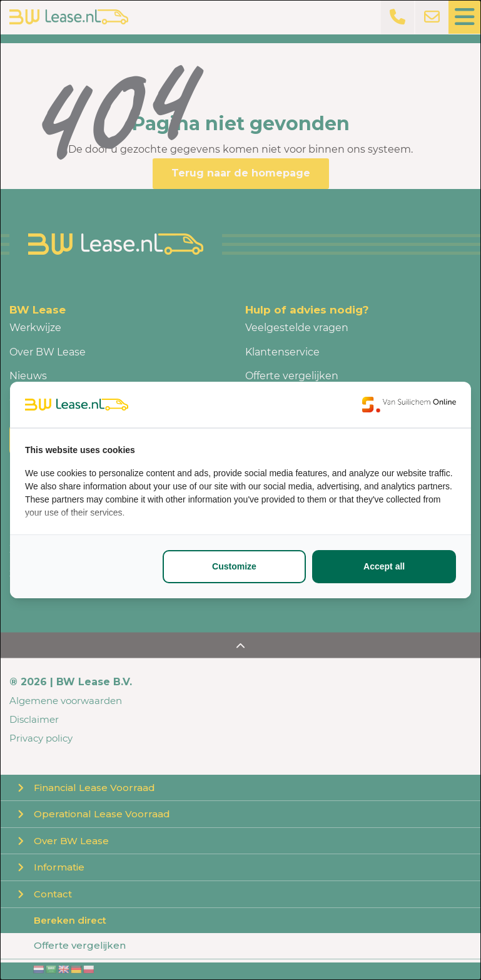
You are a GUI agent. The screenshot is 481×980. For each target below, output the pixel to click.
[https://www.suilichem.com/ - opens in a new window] (409, 404)
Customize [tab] (234, 566)
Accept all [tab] (384, 566)
